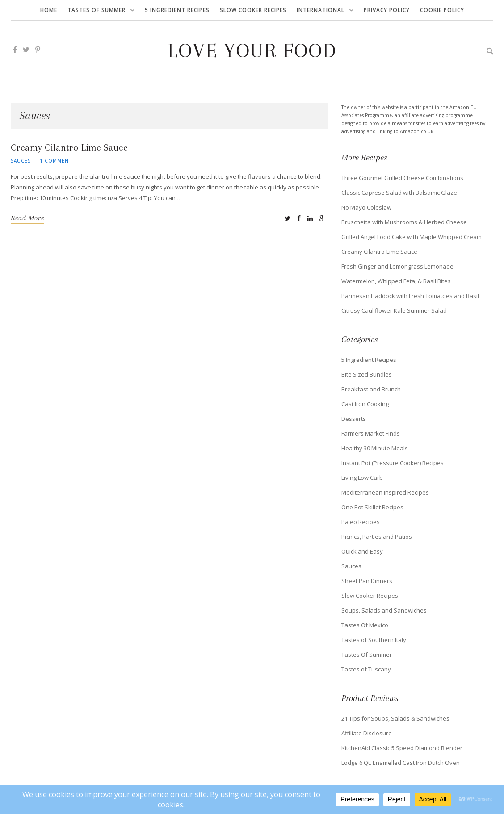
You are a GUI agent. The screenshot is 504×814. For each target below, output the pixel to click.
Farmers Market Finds (371, 433)
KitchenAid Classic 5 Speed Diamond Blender (402, 748)
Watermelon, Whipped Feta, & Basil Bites (396, 281)
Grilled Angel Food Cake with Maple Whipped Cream (412, 237)
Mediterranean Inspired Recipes (385, 492)
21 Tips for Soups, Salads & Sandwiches (395, 718)
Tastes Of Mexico (365, 625)
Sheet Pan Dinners (367, 581)
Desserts (354, 419)
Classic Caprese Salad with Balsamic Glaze (399, 193)
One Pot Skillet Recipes (372, 507)
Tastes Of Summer (97, 10)
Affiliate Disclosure (367, 733)
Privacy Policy (387, 10)
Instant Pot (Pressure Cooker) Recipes (393, 463)
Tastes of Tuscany (366, 669)
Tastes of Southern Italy (374, 640)
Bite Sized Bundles (367, 374)
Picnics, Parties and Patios (377, 537)
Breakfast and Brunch (371, 389)
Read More (27, 218)
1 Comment (56, 161)
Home (49, 10)
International (321, 10)
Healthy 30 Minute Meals (375, 448)
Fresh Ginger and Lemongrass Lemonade (397, 266)
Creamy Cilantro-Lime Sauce (69, 147)
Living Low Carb (362, 478)
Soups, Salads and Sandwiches (384, 610)
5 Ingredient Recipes (177, 10)
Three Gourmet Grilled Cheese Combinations (402, 178)
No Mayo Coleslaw (366, 207)
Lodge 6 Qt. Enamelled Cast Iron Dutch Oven (401, 763)
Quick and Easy (362, 551)
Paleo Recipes (361, 522)
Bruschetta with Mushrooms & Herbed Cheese (404, 222)
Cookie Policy (442, 10)
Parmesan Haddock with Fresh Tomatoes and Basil (410, 296)
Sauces (21, 161)
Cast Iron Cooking (365, 404)
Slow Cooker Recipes (253, 10)
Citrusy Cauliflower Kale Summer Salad (394, 310)
